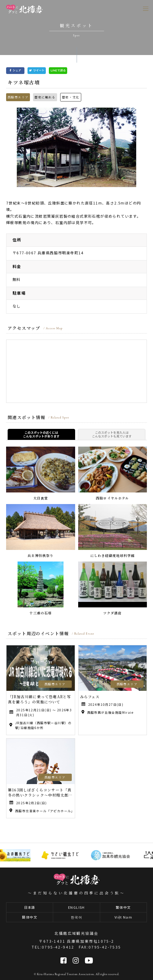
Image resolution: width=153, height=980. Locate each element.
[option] (76, 147)
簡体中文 (30, 917)
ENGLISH (76, 907)
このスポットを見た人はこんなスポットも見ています (112, 434)
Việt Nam (123, 917)
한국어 (76, 917)
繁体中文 (123, 907)
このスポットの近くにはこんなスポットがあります (41, 434)
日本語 (30, 907)
